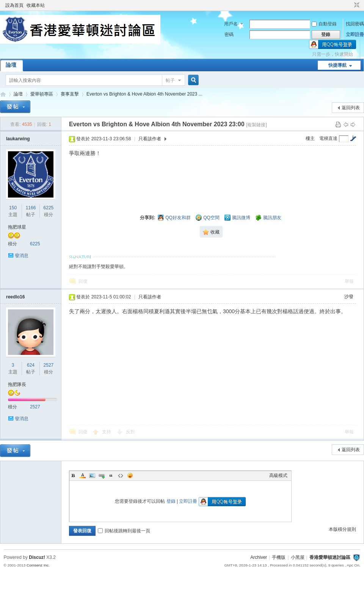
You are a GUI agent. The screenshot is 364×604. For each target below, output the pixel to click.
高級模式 (278, 475)
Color (83, 475)
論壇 (11, 65)
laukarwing (18, 139)
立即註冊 (355, 35)
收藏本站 (36, 5)
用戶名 (231, 24)
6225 (49, 208)
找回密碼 (355, 24)
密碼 (229, 35)
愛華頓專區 (42, 94)
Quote (111, 475)
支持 (107, 432)
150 (13, 208)
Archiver (259, 557)
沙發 (349, 297)
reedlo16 (15, 297)
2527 (49, 365)
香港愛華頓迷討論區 (3, 94)
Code (121, 475)
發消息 (22, 256)
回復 (83, 281)
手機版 (279, 557)
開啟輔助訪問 (350, 5)
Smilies (130, 475)
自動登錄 (324, 24)
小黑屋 (298, 557)
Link (102, 475)
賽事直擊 (70, 94)
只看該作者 (150, 139)
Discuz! (37, 557)
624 (31, 365)
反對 (130, 432)
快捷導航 (337, 65)
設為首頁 (14, 5)
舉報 (349, 281)
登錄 (171, 501)
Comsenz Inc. (38, 565)
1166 (31, 208)
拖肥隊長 (17, 384)
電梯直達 (328, 138)
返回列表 (351, 108)
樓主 (310, 138)
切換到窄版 (356, 5)
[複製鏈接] (257, 125)
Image (92, 475)
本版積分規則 (342, 529)
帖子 (170, 80)
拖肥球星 (17, 227)
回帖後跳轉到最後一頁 (124, 531)
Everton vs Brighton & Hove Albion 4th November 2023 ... (144, 94)
